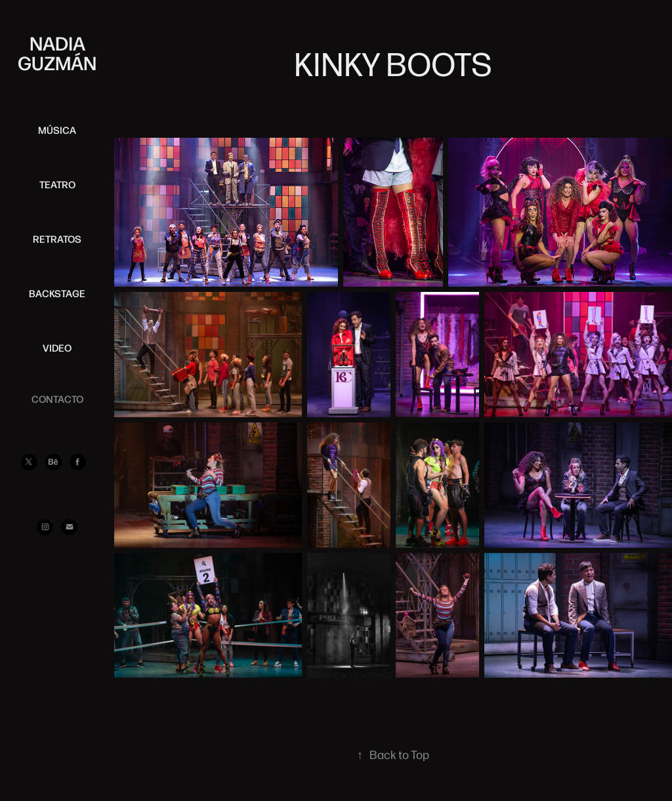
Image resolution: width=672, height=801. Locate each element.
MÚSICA (57, 130)
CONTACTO (57, 399)
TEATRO (57, 184)
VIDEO (57, 348)
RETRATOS (57, 239)
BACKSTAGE (57, 293)
